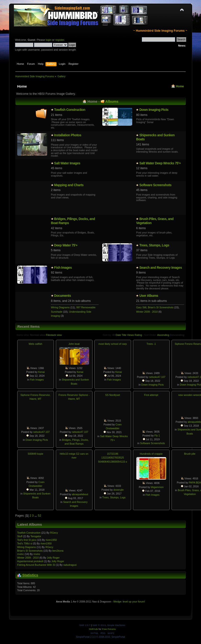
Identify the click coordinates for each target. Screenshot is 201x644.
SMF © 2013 (99, 625)
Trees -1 (151, 344)
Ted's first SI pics (27, 540)
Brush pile (190, 454)
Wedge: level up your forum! (129, 602)
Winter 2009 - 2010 (147, 312)
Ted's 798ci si (25, 543)
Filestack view (54, 335)
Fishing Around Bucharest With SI (36, 565)
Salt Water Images (67, 163)
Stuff (20, 536)
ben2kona (58, 551)
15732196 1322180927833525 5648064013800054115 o (113, 458)
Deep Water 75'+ (66, 245)
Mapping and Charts (69, 185)
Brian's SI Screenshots (161, 307)
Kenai (41, 372)
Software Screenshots (155, 185)
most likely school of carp (113, 344)
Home (180, 86)
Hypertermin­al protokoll (30, 561)
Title (124, 335)
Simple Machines (116, 625)
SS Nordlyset (113, 395)
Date (118, 335)
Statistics (30, 575)
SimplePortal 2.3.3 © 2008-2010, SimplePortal (100, 637)
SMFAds (93, 629)
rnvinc (21, 554)
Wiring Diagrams (60, 307)
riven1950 (51, 540)
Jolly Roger (53, 558)
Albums (112, 101)
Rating (138, 335)
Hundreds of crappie (151, 454)
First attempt (151, 395)
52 (40, 516)
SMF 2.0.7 (85, 625)
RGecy (54, 533)
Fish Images (63, 268)
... (36, 516)
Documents (63, 296)
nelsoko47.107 (157, 377)
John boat (74, 344)
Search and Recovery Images (161, 268)
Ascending (163, 335)
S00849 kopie (36, 454)
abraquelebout (80, 494)
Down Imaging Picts (154, 110)
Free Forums (109, 629)
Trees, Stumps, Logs (154, 245)
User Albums (149, 296)
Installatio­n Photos (68, 135)
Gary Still (141, 307)
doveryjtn (119, 490)
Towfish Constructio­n (70, 110)
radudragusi (70, 565)
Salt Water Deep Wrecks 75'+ (160, 163)
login (49, 40)
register (60, 40)
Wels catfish (36, 344)
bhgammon (157, 487)
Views (131, 335)
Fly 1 (157, 435)
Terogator (36, 536)
